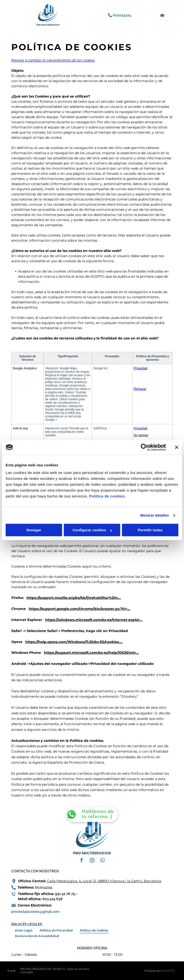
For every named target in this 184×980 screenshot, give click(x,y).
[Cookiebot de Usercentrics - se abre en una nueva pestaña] (144, 447)
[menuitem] (24, 931)
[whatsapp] (103, 861)
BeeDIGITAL (168, 971)
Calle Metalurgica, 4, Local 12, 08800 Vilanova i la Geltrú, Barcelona (104, 881)
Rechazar (140, 389)
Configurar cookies (92, 530)
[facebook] (81, 861)
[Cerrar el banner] (177, 447)
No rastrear (141, 435)
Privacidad (141, 368)
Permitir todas (150, 530)
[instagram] (92, 861)
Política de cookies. (108, 496)
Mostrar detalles (155, 515)
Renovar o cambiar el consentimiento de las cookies (53, 60)
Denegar (34, 530)
